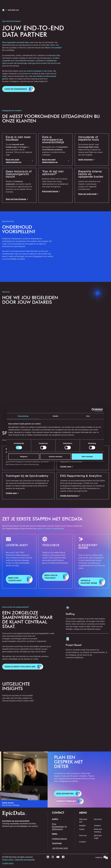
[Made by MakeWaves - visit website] (102, 857)
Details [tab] (55, 416)
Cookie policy (8, 863)
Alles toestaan (87, 456)
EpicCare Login (98, 837)
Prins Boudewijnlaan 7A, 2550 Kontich (60, 827)
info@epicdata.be (59, 839)
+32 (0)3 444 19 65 (60, 848)
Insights (82, 825)
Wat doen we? (83, 821)
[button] (18, 89)
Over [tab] (88, 416)
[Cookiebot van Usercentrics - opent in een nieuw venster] (93, 410)
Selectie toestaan (55, 456)
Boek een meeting (98, 830)
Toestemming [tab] (23, 416)
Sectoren (98, 819)
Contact (82, 842)
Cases (82, 829)
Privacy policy (8, 860)
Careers (97, 825)
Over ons (83, 835)
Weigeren (24, 456)
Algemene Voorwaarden (25, 860)
